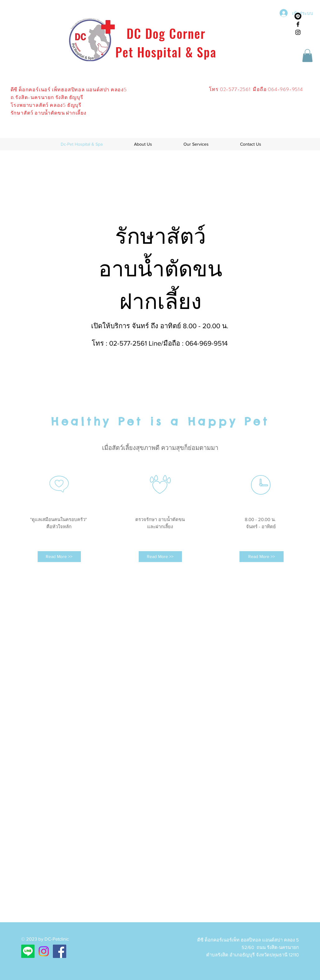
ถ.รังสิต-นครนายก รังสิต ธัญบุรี (47, 97)
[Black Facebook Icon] (298, 24)
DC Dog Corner (166, 33)
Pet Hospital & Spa (166, 52)
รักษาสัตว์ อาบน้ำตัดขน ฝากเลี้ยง (49, 113)
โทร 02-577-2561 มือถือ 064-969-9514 (257, 89)
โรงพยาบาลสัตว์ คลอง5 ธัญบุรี (46, 105)
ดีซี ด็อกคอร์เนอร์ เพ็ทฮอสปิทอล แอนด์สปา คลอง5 (69, 90)
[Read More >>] (59, 557)
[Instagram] (44, 951)
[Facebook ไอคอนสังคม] (60, 951)
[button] (307, 56)
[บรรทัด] (298, 16)
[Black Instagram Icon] (298, 32)
